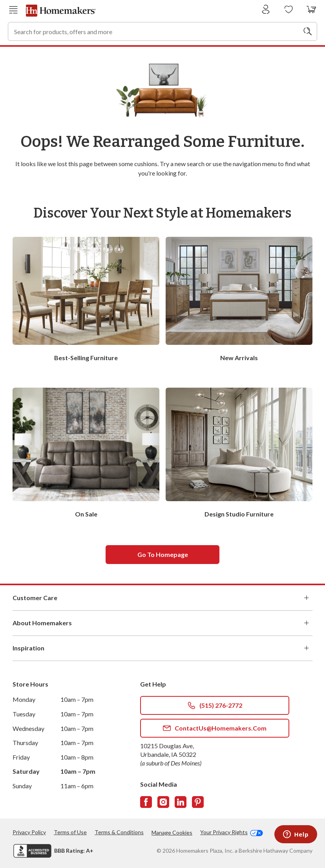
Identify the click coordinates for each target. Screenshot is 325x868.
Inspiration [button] (162, 648)
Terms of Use (70, 832)
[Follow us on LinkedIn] (181, 802)
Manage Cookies (172, 832)
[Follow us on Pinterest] (198, 802)
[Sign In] (266, 10)
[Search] (308, 31)
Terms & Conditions (119, 832)
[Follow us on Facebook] (146, 802)
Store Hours (30, 684)
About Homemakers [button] (162, 623)
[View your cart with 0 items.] (311, 10)
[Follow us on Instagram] (163, 802)
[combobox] (162, 31)
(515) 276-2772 (215, 705)
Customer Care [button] (162, 598)
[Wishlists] (289, 10)
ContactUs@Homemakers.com (215, 728)
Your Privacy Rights (232, 832)
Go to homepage (163, 554)
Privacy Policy (29, 832)
